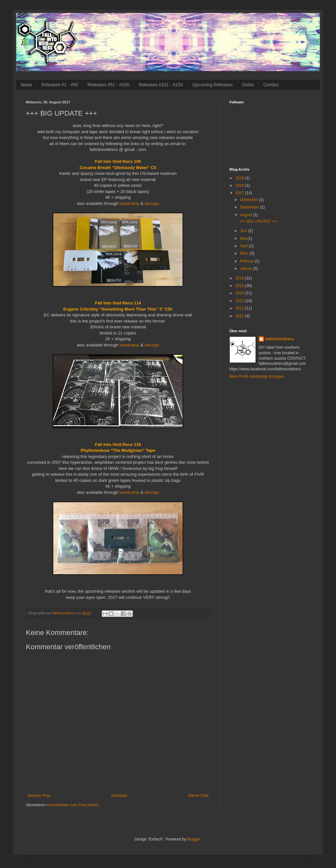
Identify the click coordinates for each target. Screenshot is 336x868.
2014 (240, 293)
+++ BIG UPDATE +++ (259, 221)
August (247, 215)
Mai (244, 238)
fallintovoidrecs (280, 339)
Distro (248, 85)
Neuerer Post (39, 796)
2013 (240, 301)
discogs (152, 203)
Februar (247, 261)
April (244, 246)
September (250, 207)
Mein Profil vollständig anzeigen (257, 376)
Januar (247, 269)
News (26, 85)
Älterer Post (198, 796)
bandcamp (130, 203)
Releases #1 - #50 (60, 85)
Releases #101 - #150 (161, 85)
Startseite (119, 796)
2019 (240, 178)
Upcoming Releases (212, 85)
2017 (240, 193)
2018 (240, 185)
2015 (240, 286)
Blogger (194, 839)
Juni (244, 231)
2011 (240, 316)
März (245, 253)
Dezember (250, 200)
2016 (240, 278)
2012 (240, 308)
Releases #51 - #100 (108, 85)
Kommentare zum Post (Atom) (73, 805)
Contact (271, 85)
